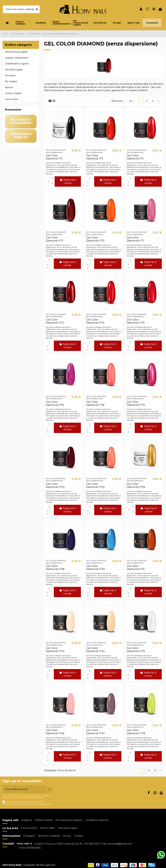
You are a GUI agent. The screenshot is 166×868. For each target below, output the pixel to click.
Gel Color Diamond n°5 (135, 157)
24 (131, 101)
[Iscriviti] (49, 789)
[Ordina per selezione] (118, 101)
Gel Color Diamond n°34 (95, 650)
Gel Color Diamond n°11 (135, 239)
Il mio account (29, 828)
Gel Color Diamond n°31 (136, 568)
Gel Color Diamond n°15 (136, 321)
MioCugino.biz (47, 865)
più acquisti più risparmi (21, 121)
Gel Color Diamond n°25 (95, 485)
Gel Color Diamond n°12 (55, 321)
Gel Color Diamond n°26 (136, 485)
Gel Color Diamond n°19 (136, 403)
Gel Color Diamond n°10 (95, 239)
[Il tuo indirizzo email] (24, 789)
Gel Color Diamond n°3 (95, 157)
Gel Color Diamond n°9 (54, 239)
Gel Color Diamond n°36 (55, 732)
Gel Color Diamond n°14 (95, 321)
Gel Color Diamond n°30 (95, 568)
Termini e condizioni (49, 836)
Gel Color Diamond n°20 (55, 485)
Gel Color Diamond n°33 (55, 650)
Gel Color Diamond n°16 (55, 403)
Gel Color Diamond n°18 (95, 403)
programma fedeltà (21, 136)
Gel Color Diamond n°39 (136, 732)
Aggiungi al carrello (68, 181)
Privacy (67, 836)
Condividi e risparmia (97, 820)
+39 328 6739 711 (93, 844)
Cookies (79, 836)
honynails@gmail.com (120, 844)
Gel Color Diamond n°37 (95, 732)
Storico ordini (47, 828)
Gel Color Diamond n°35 (136, 650)
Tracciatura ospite (68, 828)
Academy (27, 820)
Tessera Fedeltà (44, 820)
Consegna (29, 836)
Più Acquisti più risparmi (69, 820)
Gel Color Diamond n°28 (55, 568)
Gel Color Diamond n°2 (54, 157)
